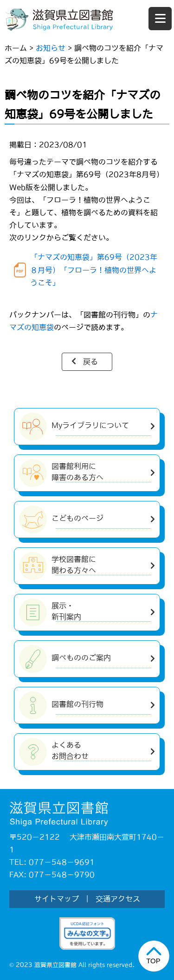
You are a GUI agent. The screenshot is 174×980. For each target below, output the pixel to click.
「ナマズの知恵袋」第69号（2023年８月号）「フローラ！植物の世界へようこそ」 (94, 270)
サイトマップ (57, 899)
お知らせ (51, 48)
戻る (90, 362)
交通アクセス (118, 899)
